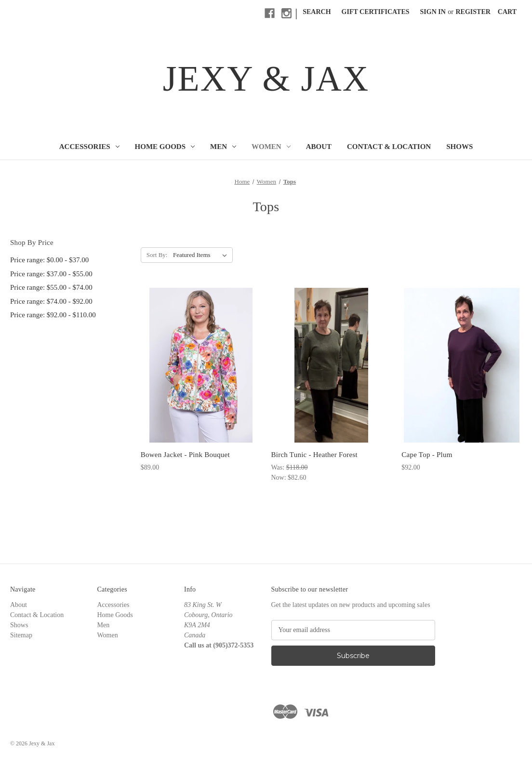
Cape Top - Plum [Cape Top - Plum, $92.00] (427, 455)
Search (317, 12)
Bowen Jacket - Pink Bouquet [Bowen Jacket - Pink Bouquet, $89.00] (185, 455)
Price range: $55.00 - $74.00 (51, 287)
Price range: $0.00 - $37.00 (49, 260)
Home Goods (165, 147)
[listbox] (202, 255)
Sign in (433, 12)
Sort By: (157, 255)
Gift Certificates (376, 12)
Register (473, 12)
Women (271, 147)
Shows (459, 147)
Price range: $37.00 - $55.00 (51, 274)
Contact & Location (389, 147)
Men (223, 147)
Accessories (89, 147)
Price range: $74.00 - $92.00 (51, 301)
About (319, 147)
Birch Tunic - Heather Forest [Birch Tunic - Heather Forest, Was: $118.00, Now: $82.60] (314, 455)
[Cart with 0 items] (507, 12)
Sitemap (21, 635)
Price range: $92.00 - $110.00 (53, 315)
